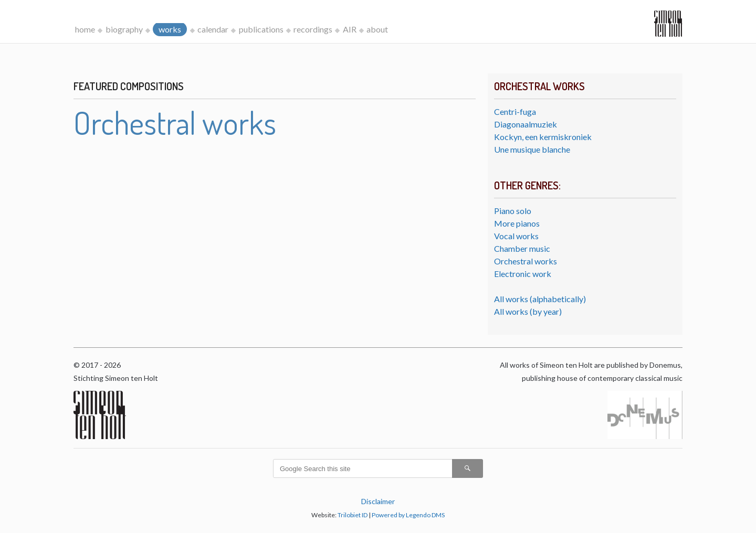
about (377, 29)
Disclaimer (378, 501)
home (85, 29)
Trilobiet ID (353, 515)
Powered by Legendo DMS (408, 515)
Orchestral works (526, 261)
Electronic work (523, 274)
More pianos (517, 223)
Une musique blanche (532, 149)
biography (124, 29)
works (170, 29)
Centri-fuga (515, 111)
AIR (350, 29)
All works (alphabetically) (540, 299)
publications (261, 29)
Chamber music (522, 248)
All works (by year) (528, 311)
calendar (213, 29)
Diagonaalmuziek (526, 124)
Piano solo (513, 211)
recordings (313, 29)
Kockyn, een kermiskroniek (543, 137)
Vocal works (516, 236)
